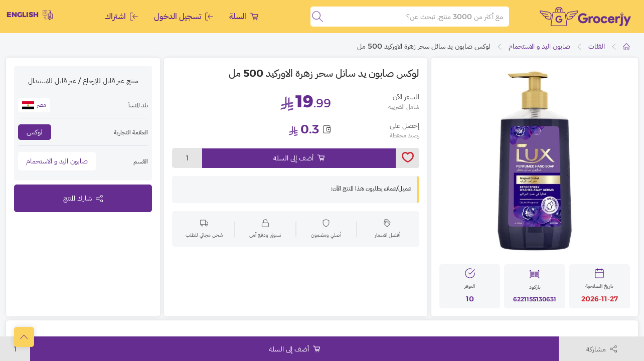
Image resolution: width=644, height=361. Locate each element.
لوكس (35, 132)
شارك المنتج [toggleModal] (83, 198)
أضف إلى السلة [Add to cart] (299, 158)
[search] (317, 17)
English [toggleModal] (30, 15)
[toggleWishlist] (408, 158)
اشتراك (121, 16)
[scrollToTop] (24, 337)
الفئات (597, 46)
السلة (244, 16)
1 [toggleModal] (187, 158)
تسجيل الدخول (184, 16)
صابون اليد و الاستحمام (539, 46)
